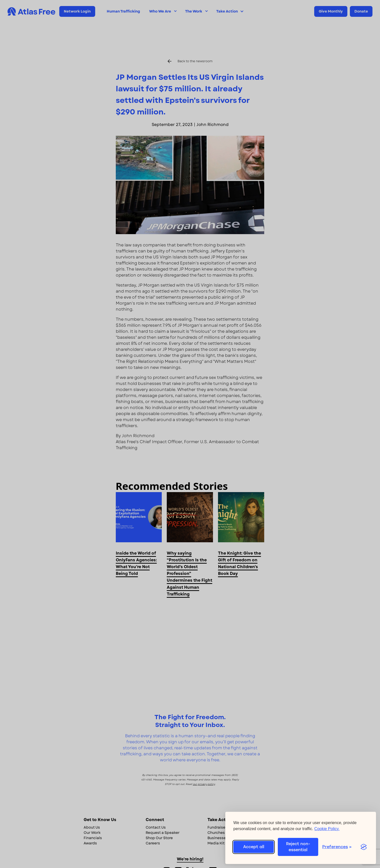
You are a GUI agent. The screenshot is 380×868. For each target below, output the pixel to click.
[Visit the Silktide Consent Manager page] (364, 847)
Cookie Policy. (327, 829)
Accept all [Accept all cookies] (254, 847)
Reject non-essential (298, 847)
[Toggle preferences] (339, 847)
